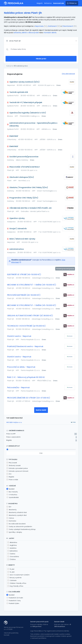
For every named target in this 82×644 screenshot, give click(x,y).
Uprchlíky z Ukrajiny (14, 532)
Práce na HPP (11, 434)
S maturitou (12, 495)
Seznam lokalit (59, 622)
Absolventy (11, 510)
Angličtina (12, 545)
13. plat (11, 569)
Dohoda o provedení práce (17, 468)
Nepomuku (39, 26)
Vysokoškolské (13, 497)
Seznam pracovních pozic (39, 622)
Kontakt (7, 635)
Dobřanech (52, 26)
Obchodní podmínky (11, 633)
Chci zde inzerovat (68, 74)
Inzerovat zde (59, 3)
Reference (48, 3)
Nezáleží (10, 489)
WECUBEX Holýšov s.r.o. (14, 422)
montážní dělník (50, 33)
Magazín (40, 3)
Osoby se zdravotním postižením (19, 527)
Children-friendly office (17, 583)
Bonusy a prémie (14, 578)
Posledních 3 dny (14, 601)
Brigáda (9, 440)
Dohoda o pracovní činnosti (17, 471)
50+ (9, 507)
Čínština (11, 559)
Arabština (12, 548)
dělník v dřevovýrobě (30, 33)
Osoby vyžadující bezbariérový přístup (21, 529)
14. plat (11, 572)
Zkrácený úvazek (13, 465)
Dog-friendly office (15, 586)
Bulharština (12, 551)
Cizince (10, 518)
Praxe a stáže (12, 480)
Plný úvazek (12, 463)
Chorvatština (13, 557)
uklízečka (17, 33)
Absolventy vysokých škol (16, 515)
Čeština (11, 554)
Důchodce (11, 521)
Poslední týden (13, 603)
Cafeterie (12, 580)
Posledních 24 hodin (15, 598)
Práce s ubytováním (13, 437)
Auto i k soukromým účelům (18, 575)
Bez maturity (12, 492)
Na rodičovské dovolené (16, 524)
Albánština (12, 542)
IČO (9, 474)
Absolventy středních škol (17, 512)
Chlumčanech (68, 26)
